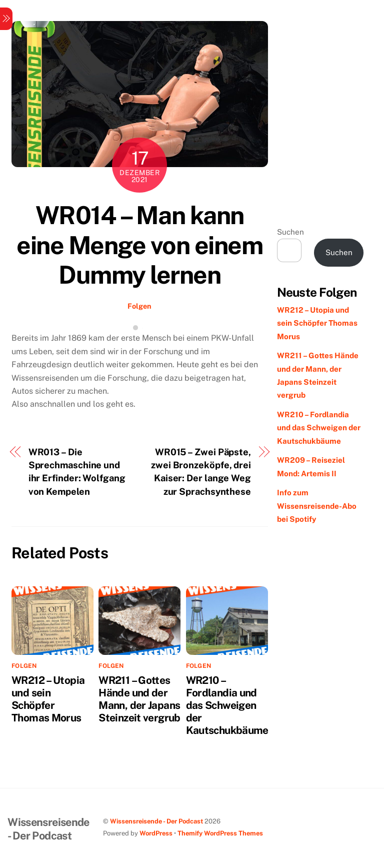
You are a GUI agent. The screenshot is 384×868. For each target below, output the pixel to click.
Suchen (290, 232)
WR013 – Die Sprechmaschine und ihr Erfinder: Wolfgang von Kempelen (77, 472)
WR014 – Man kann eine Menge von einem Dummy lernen (139, 245)
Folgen (139, 306)
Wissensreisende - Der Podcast (156, 821)
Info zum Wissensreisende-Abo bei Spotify (317, 506)
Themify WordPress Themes (220, 833)
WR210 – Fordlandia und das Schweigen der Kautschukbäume (227, 705)
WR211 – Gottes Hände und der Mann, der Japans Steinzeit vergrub (139, 699)
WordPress (156, 833)
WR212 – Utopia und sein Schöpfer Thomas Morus (48, 699)
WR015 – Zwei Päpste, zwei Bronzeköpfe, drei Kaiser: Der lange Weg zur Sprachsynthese (201, 472)
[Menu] (6, 19)
